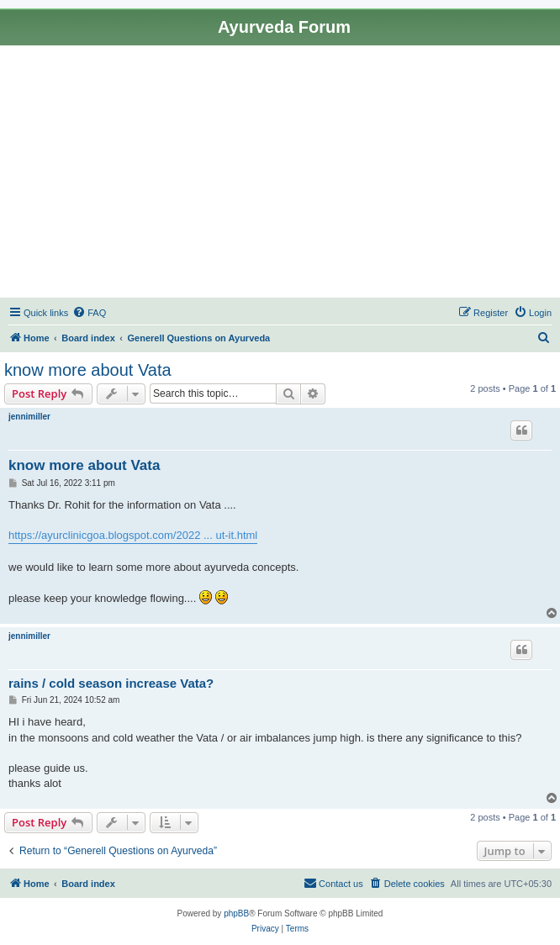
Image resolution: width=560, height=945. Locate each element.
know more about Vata (88, 370)
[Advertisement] (280, 172)
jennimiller (29, 417)
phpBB (236, 913)
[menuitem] (89, 313)
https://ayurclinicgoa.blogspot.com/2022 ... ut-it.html (133, 535)
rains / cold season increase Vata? (111, 683)
